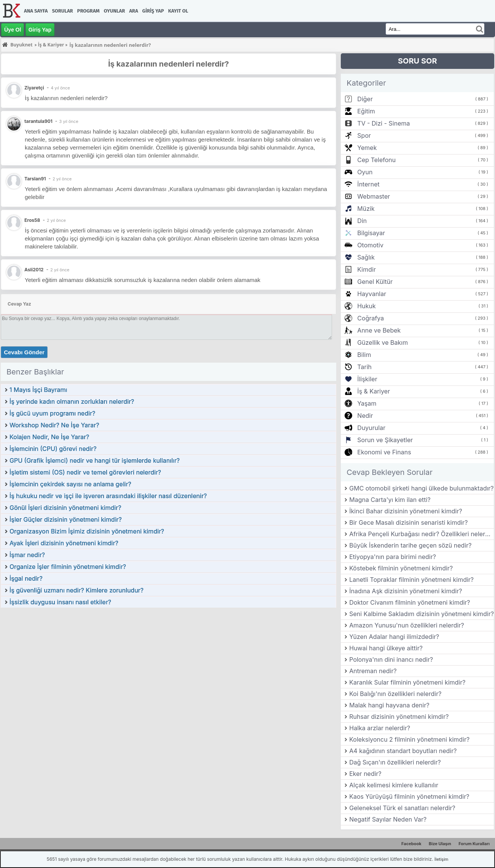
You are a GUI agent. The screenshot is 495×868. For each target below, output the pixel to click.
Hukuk (366, 306)
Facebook (411, 844)
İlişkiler (367, 379)
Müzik (366, 209)
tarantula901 (38, 121)
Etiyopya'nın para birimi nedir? (393, 557)
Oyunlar (115, 11)
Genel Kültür (375, 282)
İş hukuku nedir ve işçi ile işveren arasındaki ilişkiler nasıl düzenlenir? (108, 496)
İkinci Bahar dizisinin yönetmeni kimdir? (406, 511)
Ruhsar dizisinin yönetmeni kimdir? (399, 717)
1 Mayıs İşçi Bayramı (38, 390)
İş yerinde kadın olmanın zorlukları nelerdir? (72, 401)
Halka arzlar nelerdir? (380, 728)
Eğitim (366, 111)
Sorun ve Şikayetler (385, 440)
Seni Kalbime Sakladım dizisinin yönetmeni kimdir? (422, 614)
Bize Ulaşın (440, 844)
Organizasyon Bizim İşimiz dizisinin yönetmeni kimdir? (87, 531)
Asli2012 (34, 270)
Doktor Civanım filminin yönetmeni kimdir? (410, 602)
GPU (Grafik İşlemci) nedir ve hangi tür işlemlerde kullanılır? (95, 460)
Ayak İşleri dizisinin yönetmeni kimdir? (64, 543)
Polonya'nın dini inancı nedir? (391, 659)
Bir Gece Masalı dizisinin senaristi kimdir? (408, 522)
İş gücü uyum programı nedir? (52, 413)
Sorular (62, 11)
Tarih (364, 367)
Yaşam (367, 403)
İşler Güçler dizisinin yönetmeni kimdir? (66, 519)
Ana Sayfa (36, 11)
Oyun (365, 172)
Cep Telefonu (376, 160)
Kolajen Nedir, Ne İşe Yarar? (49, 437)
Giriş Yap (153, 11)
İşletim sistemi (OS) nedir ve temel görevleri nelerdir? (85, 472)
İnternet (368, 184)
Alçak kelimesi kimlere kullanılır (394, 785)
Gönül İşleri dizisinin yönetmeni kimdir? (65, 508)
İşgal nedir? (26, 578)
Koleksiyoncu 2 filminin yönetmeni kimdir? (409, 739)
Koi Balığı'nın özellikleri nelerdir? (395, 694)
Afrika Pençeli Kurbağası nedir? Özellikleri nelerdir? (422, 534)
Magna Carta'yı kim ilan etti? (390, 500)
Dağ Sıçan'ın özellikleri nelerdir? (395, 762)
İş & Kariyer (374, 391)
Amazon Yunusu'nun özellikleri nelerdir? (406, 625)
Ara (133, 11)
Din (362, 221)
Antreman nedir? (373, 671)
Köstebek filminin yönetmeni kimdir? (401, 568)
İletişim (441, 859)
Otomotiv (370, 245)
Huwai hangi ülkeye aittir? (386, 648)
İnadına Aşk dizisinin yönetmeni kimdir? (406, 591)
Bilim (364, 355)
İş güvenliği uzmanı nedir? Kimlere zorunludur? (77, 590)
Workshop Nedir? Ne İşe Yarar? (54, 425)
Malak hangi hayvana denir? (389, 705)
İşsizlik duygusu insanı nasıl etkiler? (60, 602)
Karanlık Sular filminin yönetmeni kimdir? (407, 682)
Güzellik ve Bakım (382, 342)
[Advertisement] (168, 666)
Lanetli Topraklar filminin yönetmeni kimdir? (411, 580)
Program (89, 11)
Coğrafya (370, 318)
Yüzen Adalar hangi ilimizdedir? (394, 637)
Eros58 (32, 220)
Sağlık (366, 257)
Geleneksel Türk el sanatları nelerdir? (402, 808)
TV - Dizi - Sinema (383, 123)
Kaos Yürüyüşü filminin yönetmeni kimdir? (409, 796)
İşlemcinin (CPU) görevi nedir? (53, 449)
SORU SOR (418, 61)
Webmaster (374, 196)
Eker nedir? (365, 774)
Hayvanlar (372, 294)
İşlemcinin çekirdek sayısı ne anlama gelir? (70, 484)
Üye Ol (13, 30)
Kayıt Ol (178, 11)
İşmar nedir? (27, 555)
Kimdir (366, 269)
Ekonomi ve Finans (384, 452)
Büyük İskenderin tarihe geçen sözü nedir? (410, 545)
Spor (364, 135)
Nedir (365, 416)
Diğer (365, 99)
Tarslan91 (35, 179)
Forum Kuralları (474, 844)
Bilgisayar (371, 233)
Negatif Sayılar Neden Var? (388, 819)
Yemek (367, 148)
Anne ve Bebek (379, 330)
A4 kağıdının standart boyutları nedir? (403, 751)
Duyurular (371, 428)
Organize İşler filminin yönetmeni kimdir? (68, 567)
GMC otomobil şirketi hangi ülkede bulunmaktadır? (421, 488)
